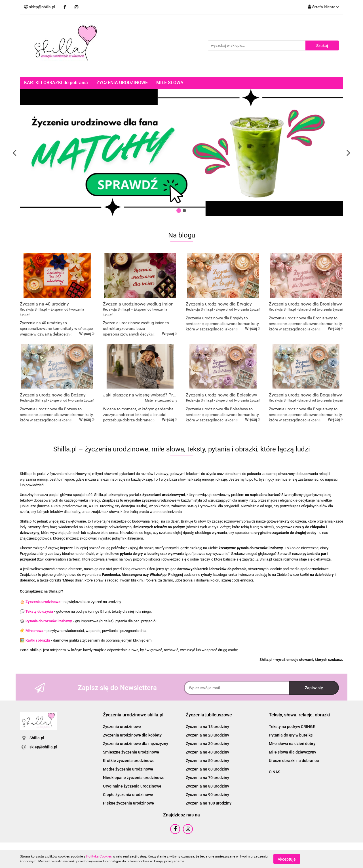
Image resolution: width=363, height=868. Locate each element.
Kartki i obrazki (38, 640)
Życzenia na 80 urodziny (207, 786)
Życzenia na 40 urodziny (207, 752)
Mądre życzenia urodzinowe (128, 769)
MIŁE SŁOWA (170, 83)
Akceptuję (287, 859)
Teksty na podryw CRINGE (292, 727)
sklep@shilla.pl (43, 747)
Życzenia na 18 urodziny (207, 727)
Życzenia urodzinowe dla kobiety (132, 735)
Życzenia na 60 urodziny (207, 769)
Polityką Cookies (99, 856)
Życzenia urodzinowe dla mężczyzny (136, 744)
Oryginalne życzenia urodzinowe (132, 786)
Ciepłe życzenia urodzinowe (128, 795)
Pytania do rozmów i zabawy (49, 621)
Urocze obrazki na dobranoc (294, 761)
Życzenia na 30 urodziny (207, 744)
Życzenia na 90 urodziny (207, 795)
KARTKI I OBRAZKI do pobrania (56, 83)
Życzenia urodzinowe (43, 602)
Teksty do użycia (39, 611)
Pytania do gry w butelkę (291, 735)
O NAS (275, 772)
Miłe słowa (34, 631)
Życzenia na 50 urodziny (207, 761)
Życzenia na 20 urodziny (207, 735)
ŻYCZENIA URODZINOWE (122, 83)
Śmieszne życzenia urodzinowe (131, 752)
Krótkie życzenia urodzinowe (129, 761)
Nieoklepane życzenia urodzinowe (134, 778)
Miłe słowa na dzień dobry (292, 744)
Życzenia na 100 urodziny (209, 803)
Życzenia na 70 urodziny (207, 778)
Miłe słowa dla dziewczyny (293, 752)
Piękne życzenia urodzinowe (128, 803)
